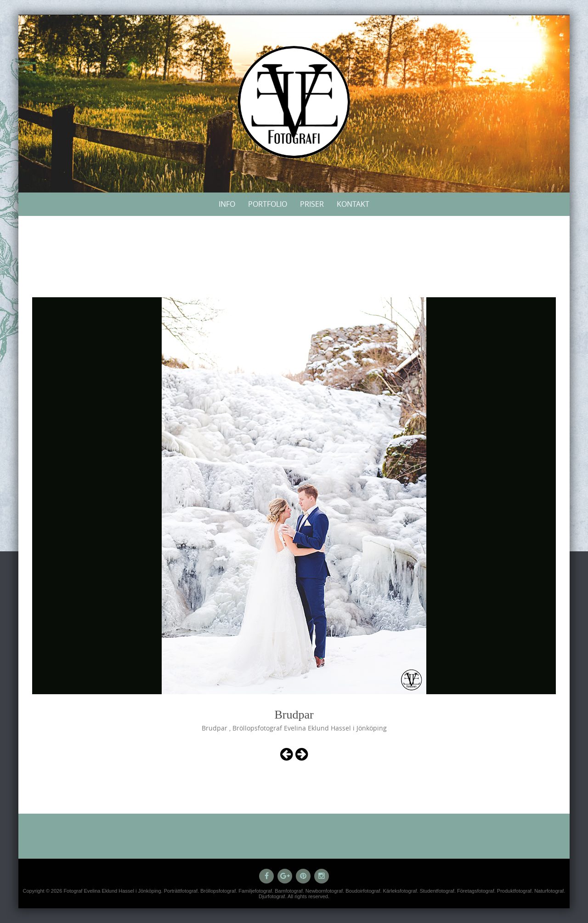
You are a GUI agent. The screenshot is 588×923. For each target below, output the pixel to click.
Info (227, 204)
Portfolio (268, 204)
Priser (312, 204)
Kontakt (353, 204)
